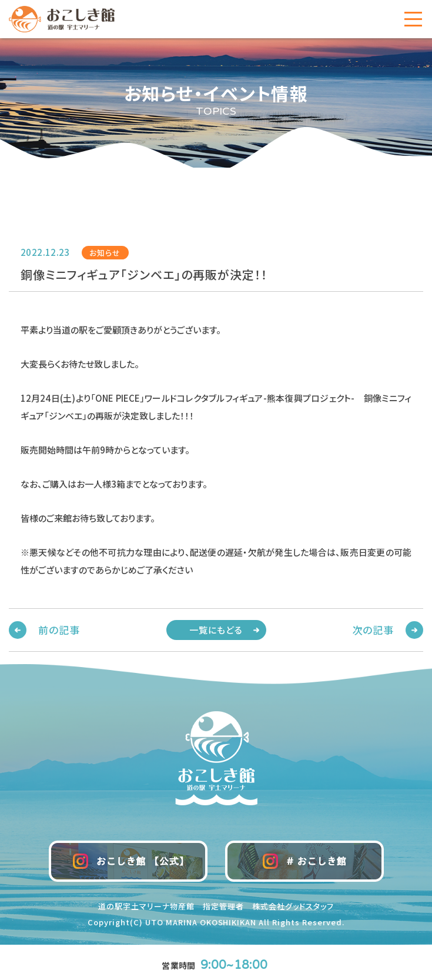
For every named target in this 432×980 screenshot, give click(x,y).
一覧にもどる (216, 630)
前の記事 (59, 630)
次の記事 (373, 630)
